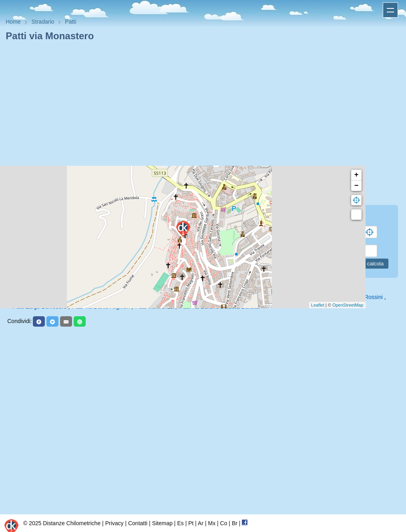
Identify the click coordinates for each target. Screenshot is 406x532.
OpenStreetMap (348, 305)
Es (180, 523)
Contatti (138, 523)
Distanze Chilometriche (72, 523)
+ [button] (357, 175)
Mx (212, 523)
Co (224, 523)
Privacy (115, 523)
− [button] (357, 186)
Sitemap (162, 523)
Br (235, 523)
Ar (201, 523)
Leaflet (318, 305)
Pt (191, 523)
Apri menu (390, 10)
